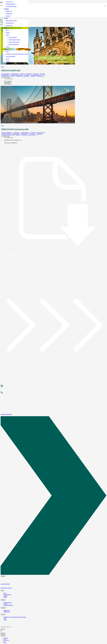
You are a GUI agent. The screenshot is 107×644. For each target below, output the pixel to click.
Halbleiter (27, 75)
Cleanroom (33, 133)
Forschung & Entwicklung (8, 135)
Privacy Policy (6, 640)
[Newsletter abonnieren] (53, 399)
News (5, 593)
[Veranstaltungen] (53, 386)
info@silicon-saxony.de (6, 588)
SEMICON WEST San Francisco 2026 (15, 129)
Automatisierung (6, 74)
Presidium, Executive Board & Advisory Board (15, 617)
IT (43, 75)
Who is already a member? (11, 258)
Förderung (36, 74)
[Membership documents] (53, 201)
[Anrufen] (53, 393)
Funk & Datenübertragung (17, 75)
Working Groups (8, 602)
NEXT (5, 597)
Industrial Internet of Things (29, 135)
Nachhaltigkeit (40, 76)
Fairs (2, 126)
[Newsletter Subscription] (53, 496)
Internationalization (8, 605)
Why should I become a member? (12, 256)
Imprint (5, 639)
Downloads (6, 638)
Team (5, 618)
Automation (16, 133)
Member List (7, 610)
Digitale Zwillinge (6, 134)
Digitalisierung (15, 74)
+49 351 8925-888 (5, 584)
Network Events (7, 595)
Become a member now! (10, 271)
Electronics (32, 134)
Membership (7, 612)
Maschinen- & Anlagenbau (23, 76)
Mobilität (33, 76)
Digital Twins (41, 133)
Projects (5, 604)
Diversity (23, 74)
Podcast (5, 596)
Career (5, 620)
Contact (5, 642)
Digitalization (24, 134)
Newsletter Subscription (6, 414)
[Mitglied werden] (53, 378)
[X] (1, 630)
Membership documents (10, 253)
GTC (5, 641)
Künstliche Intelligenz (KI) (8, 76)
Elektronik (29, 74)
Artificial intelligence (7, 133)
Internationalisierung (36, 75)
